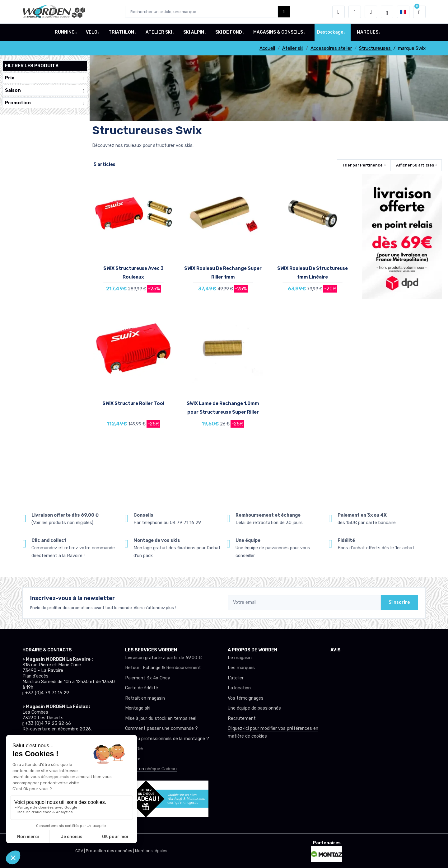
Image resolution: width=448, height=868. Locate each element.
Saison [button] (45, 90)
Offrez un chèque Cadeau (151, 769)
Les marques (241, 668)
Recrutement (242, 718)
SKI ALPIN (194, 32)
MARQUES (368, 32)
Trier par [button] (362, 165)
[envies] (355, 12)
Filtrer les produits (32, 66)
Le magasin (240, 658)
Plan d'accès (35, 676)
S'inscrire (399, 602)
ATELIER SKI (159, 32)
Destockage (330, 32)
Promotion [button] (45, 103)
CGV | (81, 851)
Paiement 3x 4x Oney (148, 678)
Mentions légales (151, 851)
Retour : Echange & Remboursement (163, 668)
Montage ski (138, 708)
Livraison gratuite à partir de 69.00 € (163, 658)
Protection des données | (110, 851)
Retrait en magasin (145, 698)
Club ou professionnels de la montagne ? (167, 739)
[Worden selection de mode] (387, 12)
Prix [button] (45, 78)
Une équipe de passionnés (254, 708)
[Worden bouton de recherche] (284, 12)
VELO (92, 32)
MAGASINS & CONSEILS (278, 32)
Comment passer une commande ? (161, 728)
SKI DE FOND (229, 32)
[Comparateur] (371, 12)
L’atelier (236, 678)
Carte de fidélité (142, 688)
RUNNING (65, 32)
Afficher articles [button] (415, 165)
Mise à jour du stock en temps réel (161, 718)
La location (239, 688)
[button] (338, 12)
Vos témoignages (246, 698)
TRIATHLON (121, 32)
